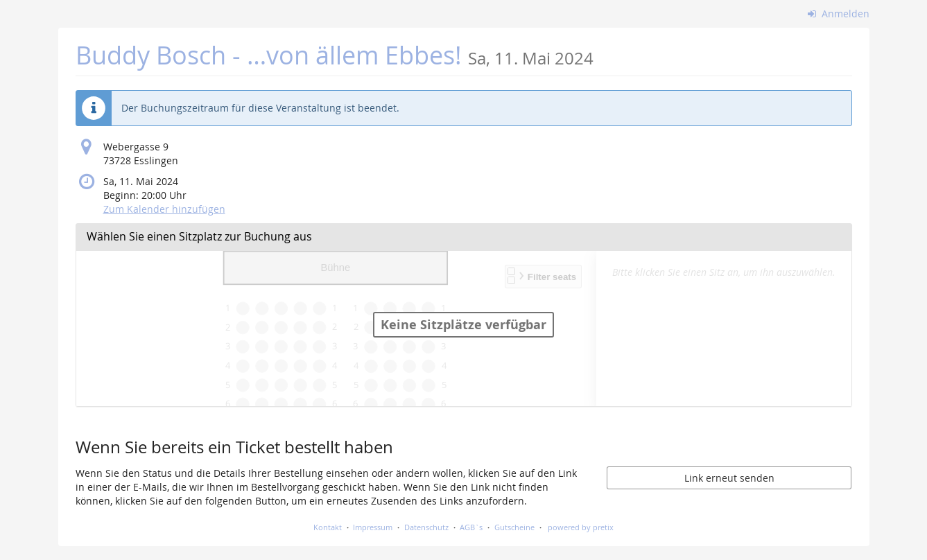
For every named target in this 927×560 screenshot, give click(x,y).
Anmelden (839, 14)
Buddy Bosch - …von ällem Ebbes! (335, 55)
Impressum (373, 527)
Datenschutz (426, 527)
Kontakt (328, 527)
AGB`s (471, 527)
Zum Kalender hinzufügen (164, 209)
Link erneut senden (729, 478)
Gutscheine (514, 527)
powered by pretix (581, 527)
